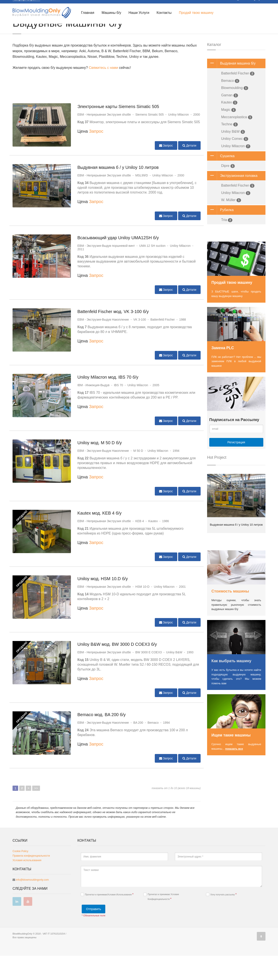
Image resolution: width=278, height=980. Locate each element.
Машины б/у (111, 13)
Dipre (228, 190)
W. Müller (231, 224)
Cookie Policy (20, 875)
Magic (228, 134)
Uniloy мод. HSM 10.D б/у (103, 603)
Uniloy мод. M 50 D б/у (100, 467)
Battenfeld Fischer (238, 98)
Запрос (96, 155)
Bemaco (230, 105)
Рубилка (220, 234)
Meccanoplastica (237, 141)
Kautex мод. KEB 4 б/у (99, 537)
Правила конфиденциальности (31, 880)
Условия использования (27, 885)
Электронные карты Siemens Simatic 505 (118, 131)
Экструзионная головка (232, 200)
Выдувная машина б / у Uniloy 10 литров (118, 192)
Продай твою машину (196, 13)
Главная (88, 13)
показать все (234, 773)
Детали (189, 170)
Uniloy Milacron (236, 170)
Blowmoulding (235, 112)
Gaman (230, 120)
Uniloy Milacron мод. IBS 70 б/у (108, 401)
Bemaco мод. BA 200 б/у (101, 739)
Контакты (164, 13)
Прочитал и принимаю (107, 919)
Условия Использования (120, 919)
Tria (227, 244)
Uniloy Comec (235, 163)
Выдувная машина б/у (231, 88)
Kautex (229, 127)
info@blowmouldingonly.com (32, 904)
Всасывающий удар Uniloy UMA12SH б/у (118, 262)
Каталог (30, 29)
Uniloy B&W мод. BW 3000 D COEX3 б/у (117, 668)
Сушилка (221, 180)
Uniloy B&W (233, 156)
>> (36, 812)
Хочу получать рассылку (221, 919)
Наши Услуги (139, 13)
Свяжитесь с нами (103, 92)
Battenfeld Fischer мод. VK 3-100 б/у (113, 336)
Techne (229, 149)
